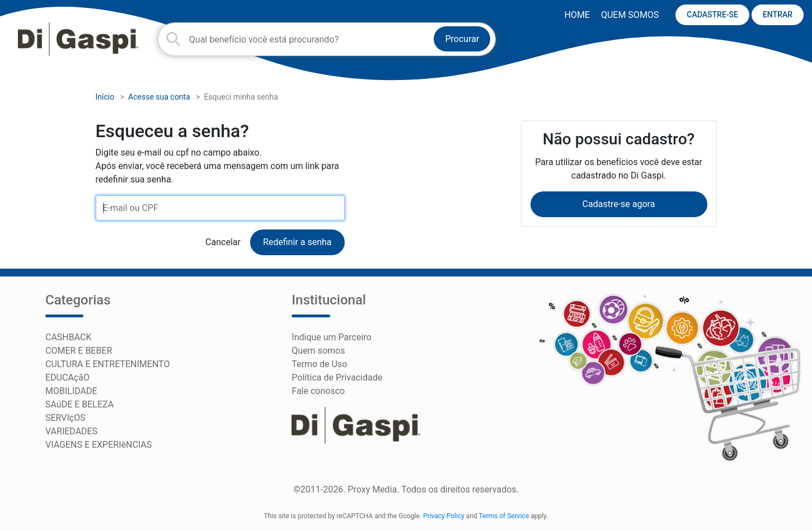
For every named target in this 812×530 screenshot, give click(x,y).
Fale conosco (318, 391)
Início (105, 97)
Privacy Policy (444, 516)
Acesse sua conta (159, 97)
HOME (577, 15)
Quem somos (630, 15)
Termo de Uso (319, 364)
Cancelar (223, 242)
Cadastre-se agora (619, 204)
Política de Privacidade (337, 377)
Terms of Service (504, 516)
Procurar (462, 39)
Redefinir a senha (297, 242)
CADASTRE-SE (712, 15)
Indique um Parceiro (331, 337)
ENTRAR (778, 15)
